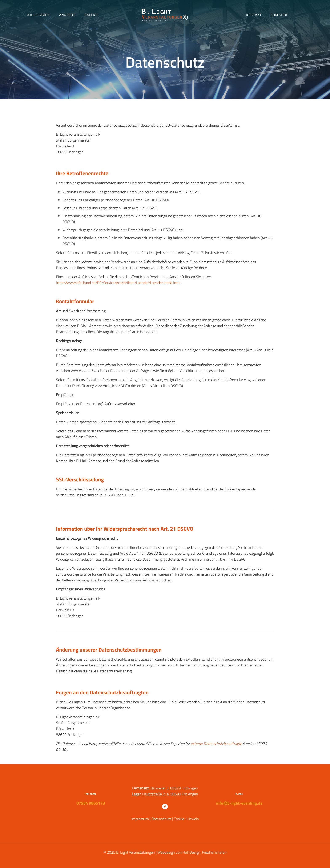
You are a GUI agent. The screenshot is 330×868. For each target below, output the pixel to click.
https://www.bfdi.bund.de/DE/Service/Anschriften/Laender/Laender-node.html (118, 283)
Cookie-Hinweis (186, 819)
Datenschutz (161, 819)
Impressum (140, 819)
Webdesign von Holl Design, (179, 852)
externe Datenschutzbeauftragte (216, 744)
